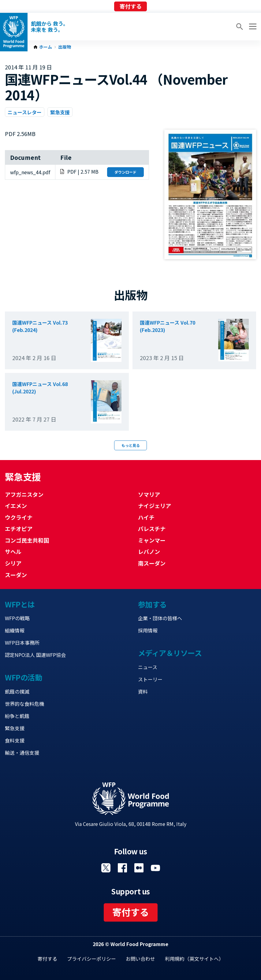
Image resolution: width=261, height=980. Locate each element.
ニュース (148, 667)
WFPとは (20, 604)
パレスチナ (152, 529)
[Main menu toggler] (252, 27)
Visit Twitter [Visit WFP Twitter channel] (106, 868)
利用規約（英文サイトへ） (194, 959)
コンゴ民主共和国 (27, 540)
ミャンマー (152, 540)
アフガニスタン (24, 494)
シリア (13, 563)
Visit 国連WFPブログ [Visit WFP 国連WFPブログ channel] (139, 868)
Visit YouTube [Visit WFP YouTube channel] (155, 868)
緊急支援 (60, 112)
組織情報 (15, 630)
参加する (152, 604)
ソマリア (149, 494)
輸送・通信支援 (22, 753)
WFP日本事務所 (22, 643)
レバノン (149, 551)
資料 (143, 691)
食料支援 (15, 740)
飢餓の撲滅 (17, 691)
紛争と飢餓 (17, 716)
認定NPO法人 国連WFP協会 (35, 655)
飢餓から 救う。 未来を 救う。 (50, 27)
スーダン (16, 575)
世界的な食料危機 (24, 704)
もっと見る (131, 445)
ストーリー (150, 679)
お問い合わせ (140, 959)
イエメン (16, 506)
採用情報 (148, 630)
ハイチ (146, 517)
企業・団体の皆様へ (160, 618)
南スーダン (152, 563)
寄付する (131, 6)
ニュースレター (25, 112)
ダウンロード (125, 172)
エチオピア (19, 529)
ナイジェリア (155, 506)
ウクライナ (19, 517)
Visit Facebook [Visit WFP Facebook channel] (122, 868)
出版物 (65, 47)
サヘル (13, 551)
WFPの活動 (23, 677)
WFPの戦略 (17, 618)
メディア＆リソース (170, 653)
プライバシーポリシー (91, 959)
